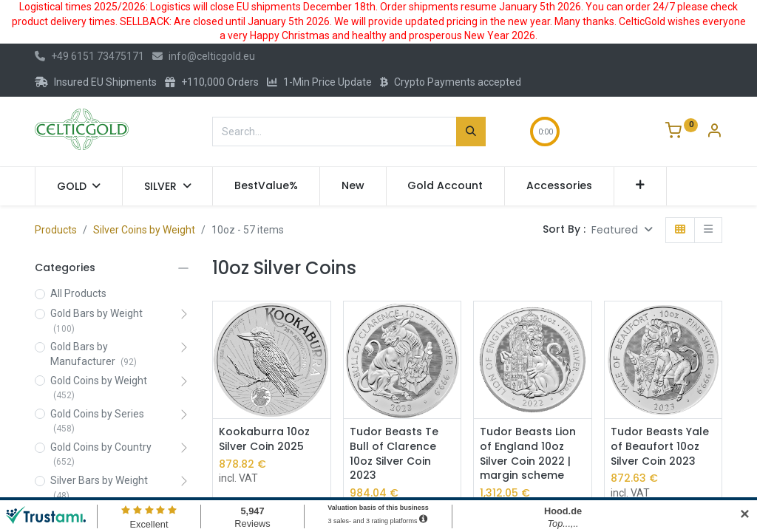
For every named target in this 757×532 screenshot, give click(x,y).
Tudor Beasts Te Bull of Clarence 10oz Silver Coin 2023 (394, 454)
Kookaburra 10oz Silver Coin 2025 (264, 439)
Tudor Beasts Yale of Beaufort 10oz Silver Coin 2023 (660, 446)
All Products (78, 293)
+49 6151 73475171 (89, 56)
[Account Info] (714, 132)
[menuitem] (266, 186)
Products (56, 230)
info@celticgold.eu (204, 56)
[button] (641, 186)
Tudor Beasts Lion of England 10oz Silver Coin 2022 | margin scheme (528, 454)
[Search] (471, 132)
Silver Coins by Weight (144, 230)
